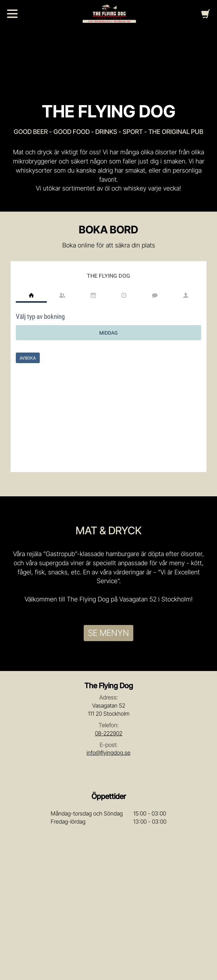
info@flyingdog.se (108, 753)
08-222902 (109, 733)
